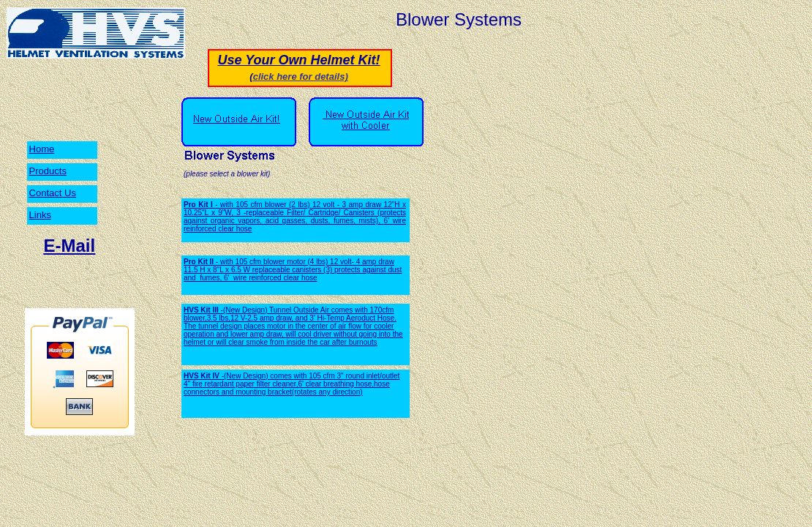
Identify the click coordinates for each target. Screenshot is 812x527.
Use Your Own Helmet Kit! (298, 60)
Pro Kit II (200, 262)
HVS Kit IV (203, 376)
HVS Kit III (202, 310)
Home (42, 149)
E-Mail (70, 246)
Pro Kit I (199, 205)
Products (48, 171)
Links (40, 215)
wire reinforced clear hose (275, 278)
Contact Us (53, 193)
